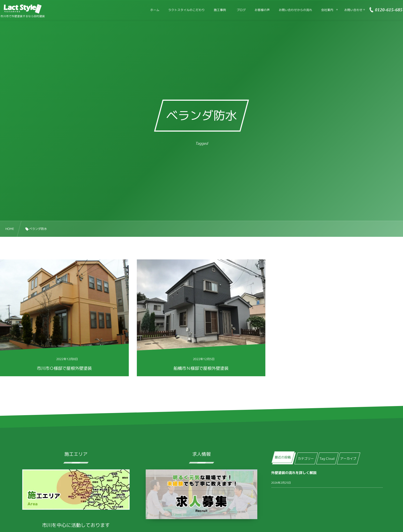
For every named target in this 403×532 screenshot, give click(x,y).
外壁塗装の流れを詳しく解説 (294, 473)
